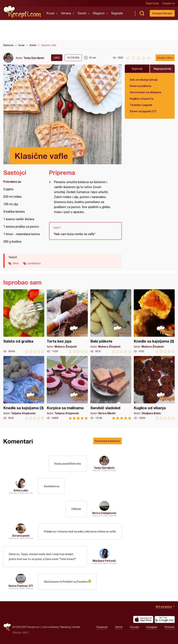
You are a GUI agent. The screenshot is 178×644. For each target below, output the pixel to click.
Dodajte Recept (162, 13)
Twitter (119, 627)
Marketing (65, 627)
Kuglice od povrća (142, 99)
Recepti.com (22, 12)
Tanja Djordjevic (34, 58)
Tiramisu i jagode (141, 105)
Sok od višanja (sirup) (144, 80)
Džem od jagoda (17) (143, 111)
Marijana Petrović (104, 561)
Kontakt (76, 627)
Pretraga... (142, 13)
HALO (25, 633)
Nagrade (117, 13)
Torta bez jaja (67, 321)
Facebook (102, 627)
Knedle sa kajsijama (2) (154, 321)
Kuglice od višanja (154, 388)
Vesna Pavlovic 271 (21, 586)
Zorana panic (21, 536)
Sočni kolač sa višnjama (145, 92)
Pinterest (170, 627)
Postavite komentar (107, 441)
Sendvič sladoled (111, 388)
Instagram (152, 627)
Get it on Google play (165, 619)
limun (16, 263)
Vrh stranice (164, 607)
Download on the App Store (143, 619)
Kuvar (50, 13)
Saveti (82, 13)
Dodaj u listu (165, 58)
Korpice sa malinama (67, 388)
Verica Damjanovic (104, 513)
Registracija (152, 3)
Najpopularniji (162, 69)
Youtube (134, 627)
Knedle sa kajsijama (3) (24, 388)
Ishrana (66, 13)
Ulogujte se (168, 3)
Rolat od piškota (140, 86)
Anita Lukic (21, 490)
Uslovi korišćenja (50, 627)
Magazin (99, 13)
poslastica (34, 263)
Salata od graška (24, 321)
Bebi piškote (111, 321)
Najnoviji (137, 69)
